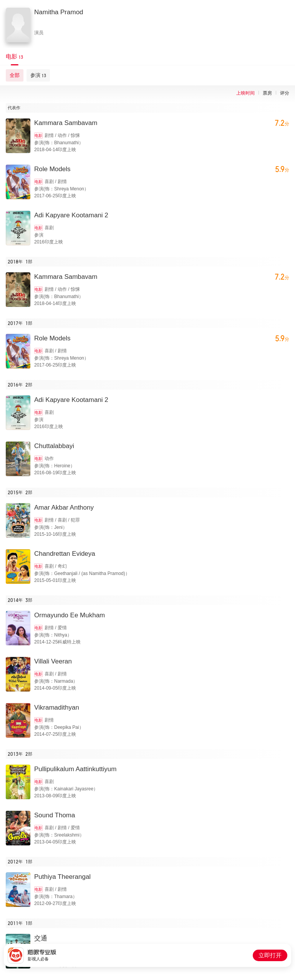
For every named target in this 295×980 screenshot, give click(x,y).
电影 (38, 136)
